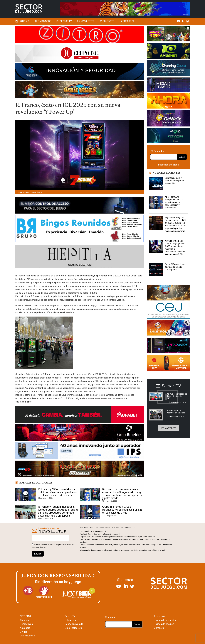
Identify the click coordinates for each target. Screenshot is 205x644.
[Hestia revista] (80, 257)
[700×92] (80, 469)
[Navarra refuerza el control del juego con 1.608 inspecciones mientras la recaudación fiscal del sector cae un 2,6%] (156, 246)
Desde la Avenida (74, 624)
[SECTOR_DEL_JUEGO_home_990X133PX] (80, 35)
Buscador (129, 21)
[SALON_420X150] (168, 101)
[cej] (168, 311)
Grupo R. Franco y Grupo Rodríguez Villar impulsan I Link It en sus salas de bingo (122, 510)
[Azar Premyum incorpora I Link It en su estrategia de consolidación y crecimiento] (156, 202)
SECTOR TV (66, 21)
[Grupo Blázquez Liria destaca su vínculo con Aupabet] (156, 270)
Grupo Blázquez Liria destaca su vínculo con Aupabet (175, 267)
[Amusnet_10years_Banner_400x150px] (168, 51)
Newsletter (88, 21)
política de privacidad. (160, 550)
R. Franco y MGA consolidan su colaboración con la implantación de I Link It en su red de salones (58, 492)
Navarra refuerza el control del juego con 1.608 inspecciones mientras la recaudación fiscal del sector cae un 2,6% (175, 248)
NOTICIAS (25, 616)
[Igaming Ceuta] (168, 69)
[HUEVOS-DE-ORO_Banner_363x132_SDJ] (168, 34)
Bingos (24, 632)
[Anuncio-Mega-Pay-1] (168, 85)
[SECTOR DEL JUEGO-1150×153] (80, 54)
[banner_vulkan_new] (80, 206)
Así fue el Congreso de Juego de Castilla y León (177, 396)
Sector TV (70, 616)
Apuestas (25, 628)
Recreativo (21, 192)
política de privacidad (58, 545)
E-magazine (44, 21)
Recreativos (26, 624)
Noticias (24, 21)
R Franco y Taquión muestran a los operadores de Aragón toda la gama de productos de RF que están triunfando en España (58, 511)
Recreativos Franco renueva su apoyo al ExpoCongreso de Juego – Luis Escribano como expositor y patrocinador (122, 494)
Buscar (182, 157)
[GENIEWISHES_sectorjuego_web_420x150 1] (168, 293)
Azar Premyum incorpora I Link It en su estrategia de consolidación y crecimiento (174, 202)
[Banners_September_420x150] (168, 364)
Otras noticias (27, 636)
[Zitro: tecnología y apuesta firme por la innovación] (156, 183)
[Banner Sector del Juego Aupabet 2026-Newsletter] (80, 415)
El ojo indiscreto (73, 628)
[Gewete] (168, 119)
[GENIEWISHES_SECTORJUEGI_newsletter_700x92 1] (80, 90)
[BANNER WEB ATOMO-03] (168, 136)
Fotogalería (71, 620)
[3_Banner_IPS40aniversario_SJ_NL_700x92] (80, 451)
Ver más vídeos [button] (168, 428)
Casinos (24, 620)
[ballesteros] (168, 329)
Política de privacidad (165, 620)
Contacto (109, 21)
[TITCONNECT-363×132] (168, 346)
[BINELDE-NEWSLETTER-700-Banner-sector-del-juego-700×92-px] (80, 433)
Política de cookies (164, 624)
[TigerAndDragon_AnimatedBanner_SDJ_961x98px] (125, 9)
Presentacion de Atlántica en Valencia (176, 412)
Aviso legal (160, 616)
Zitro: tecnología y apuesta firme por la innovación (174, 181)
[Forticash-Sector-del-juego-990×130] (80, 72)
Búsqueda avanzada (168, 165)
